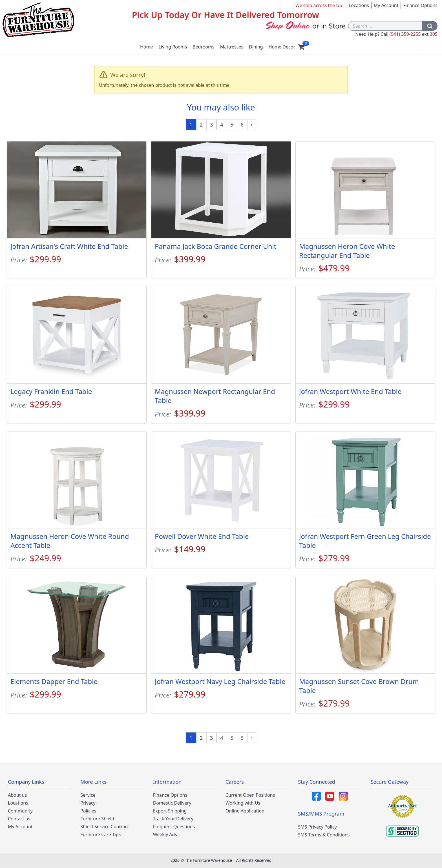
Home (147, 47)
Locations (359, 5)
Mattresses (232, 47)
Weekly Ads (165, 834)
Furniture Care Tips (100, 834)
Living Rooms (173, 47)
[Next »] (252, 125)
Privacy (88, 803)
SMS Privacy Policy (317, 827)
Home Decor (282, 47)
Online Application (245, 811)
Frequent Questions (174, 827)
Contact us (19, 819)
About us (17, 795)
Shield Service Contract (105, 827)
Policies (88, 811)
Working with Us (243, 803)
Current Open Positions (250, 795)
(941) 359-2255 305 (414, 34)
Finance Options (420, 5)
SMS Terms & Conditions (324, 835)
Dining (256, 47)
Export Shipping (170, 811)
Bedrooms (204, 47)
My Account (386, 5)
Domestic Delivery (172, 803)
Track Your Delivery (173, 819)
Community (20, 811)
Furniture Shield (97, 819)
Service (88, 795)
